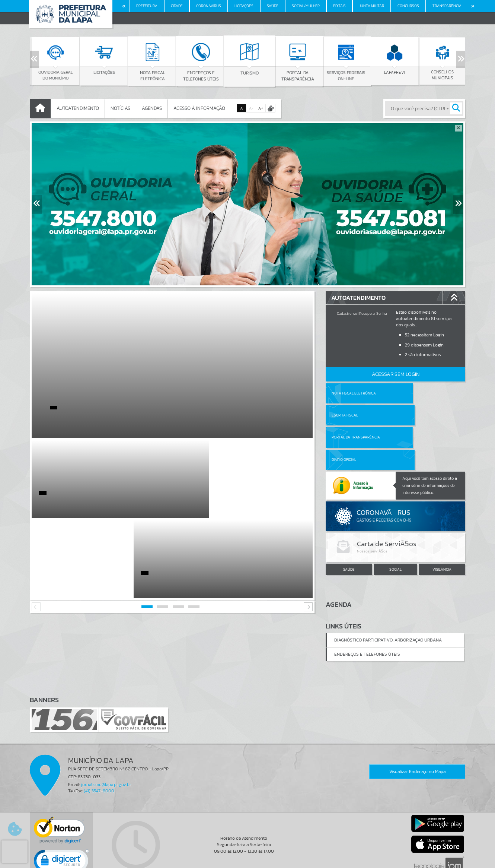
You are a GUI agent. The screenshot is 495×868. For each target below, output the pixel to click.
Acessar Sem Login (396, 374)
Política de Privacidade (247, 861)
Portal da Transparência (356, 415)
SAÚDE (349, 525)
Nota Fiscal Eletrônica (354, 393)
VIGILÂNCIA (442, 525)
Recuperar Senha (373, 313)
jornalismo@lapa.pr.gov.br (106, 742)
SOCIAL (395, 525)
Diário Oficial (414, 415)
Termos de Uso (248, 855)
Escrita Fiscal (415, 393)
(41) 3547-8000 (99, 749)
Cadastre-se (347, 313)
